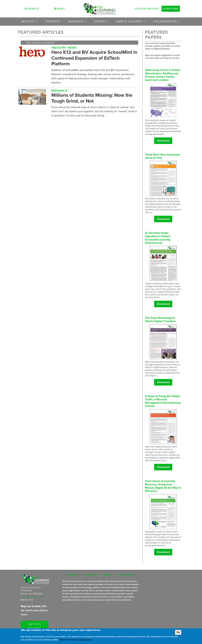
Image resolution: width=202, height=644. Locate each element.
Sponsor (108, 575)
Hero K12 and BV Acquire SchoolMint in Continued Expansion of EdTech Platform (94, 58)
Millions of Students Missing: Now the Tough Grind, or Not (92, 98)
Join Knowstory (147, 9)
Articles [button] (28, 21)
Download (163, 141)
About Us (72, 575)
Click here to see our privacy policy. (76, 640)
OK (178, 632)
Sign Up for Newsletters (35, 626)
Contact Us (90, 575)
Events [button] (100, 21)
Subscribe (171, 9)
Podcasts (53, 21)
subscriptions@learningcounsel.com (32, 597)
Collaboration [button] (165, 21)
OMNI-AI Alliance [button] (130, 21)
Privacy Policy (127, 575)
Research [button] (76, 21)
